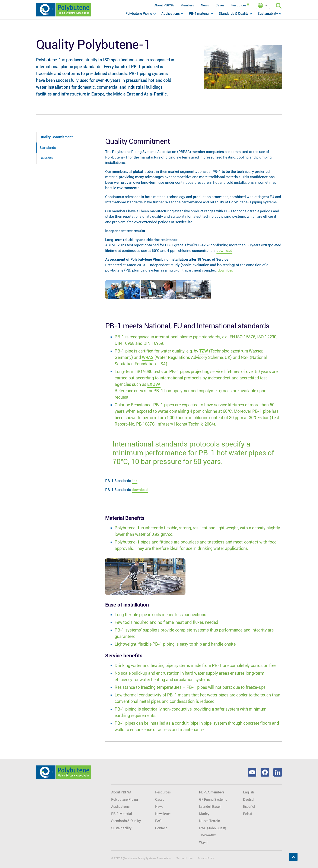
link (134, 481)
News (205, 5)
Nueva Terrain (210, 821)
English (249, 792)
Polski (248, 814)
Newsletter (163, 814)
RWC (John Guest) (213, 828)
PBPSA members (212, 792)
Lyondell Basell (210, 807)
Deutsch (249, 800)
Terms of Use (185, 858)
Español (249, 807)
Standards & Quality (126, 821)
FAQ (158, 821)
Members (187, 5)
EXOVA (154, 384)
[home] (63, 10)
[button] (263, 5)
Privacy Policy (206, 858)
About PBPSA (164, 5)
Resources (239, 5)
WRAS (148, 357)
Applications (120, 807)
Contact (161, 828)
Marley (204, 814)
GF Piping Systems (213, 800)
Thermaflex (208, 835)
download (224, 251)
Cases (220, 5)
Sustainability (121, 828)
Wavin (204, 842)
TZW (204, 351)
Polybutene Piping (125, 800)
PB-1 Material (122, 814)
